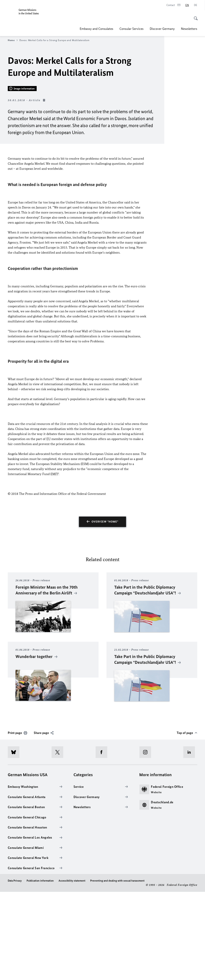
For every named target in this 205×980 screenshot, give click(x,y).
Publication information (40, 969)
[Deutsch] (196, 5)
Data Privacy (15, 969)
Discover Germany (162, 29)
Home (13, 40)
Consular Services (131, 29)
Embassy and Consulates (96, 29)
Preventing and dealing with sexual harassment (117, 969)
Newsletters (189, 29)
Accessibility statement (72, 969)
